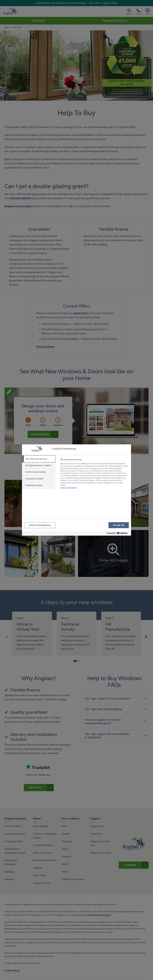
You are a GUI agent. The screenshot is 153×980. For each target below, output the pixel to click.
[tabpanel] (94, 473)
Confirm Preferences (40, 525)
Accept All (119, 525)
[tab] (39, 459)
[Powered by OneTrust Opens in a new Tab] (118, 534)
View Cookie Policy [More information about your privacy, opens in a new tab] (68, 484)
